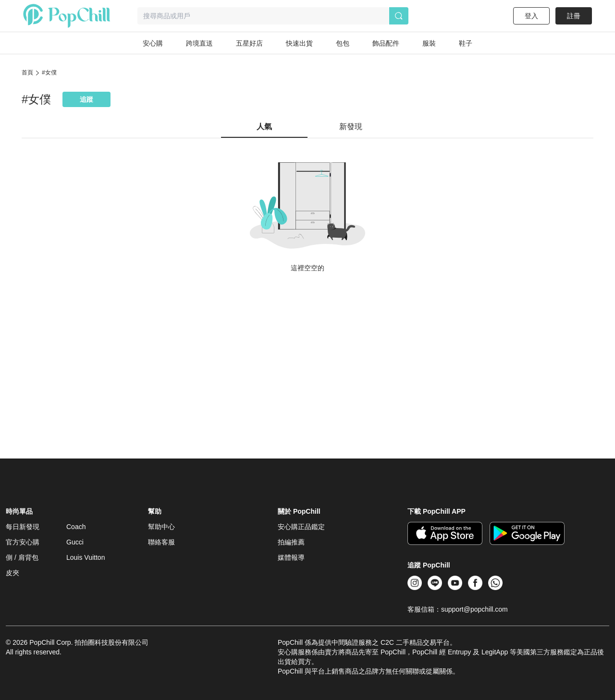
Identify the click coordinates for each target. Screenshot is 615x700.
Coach (76, 527)
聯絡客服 (161, 542)
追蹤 (86, 99)
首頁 (27, 72)
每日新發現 (23, 527)
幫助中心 (161, 527)
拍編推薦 (291, 542)
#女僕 (49, 72)
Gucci (75, 542)
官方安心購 (23, 542)
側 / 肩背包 (22, 557)
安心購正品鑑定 (301, 527)
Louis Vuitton (86, 557)
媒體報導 (291, 557)
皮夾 (12, 573)
